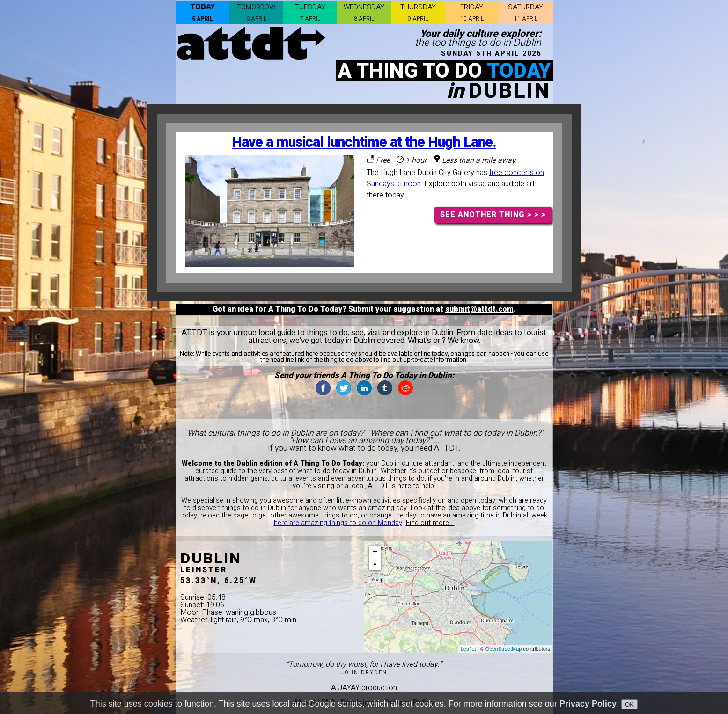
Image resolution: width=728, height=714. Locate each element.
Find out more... (430, 523)
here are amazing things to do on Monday (338, 523)
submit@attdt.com (479, 309)
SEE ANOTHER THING (493, 215)
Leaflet (468, 649)
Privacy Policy (588, 704)
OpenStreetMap (504, 649)
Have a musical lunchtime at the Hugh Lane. (364, 142)
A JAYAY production (364, 688)
